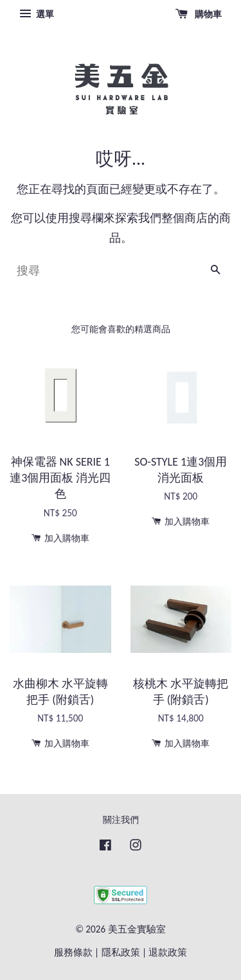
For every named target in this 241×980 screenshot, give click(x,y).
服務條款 (73, 952)
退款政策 (168, 952)
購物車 (199, 14)
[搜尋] (104, 271)
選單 (37, 14)
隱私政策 (121, 952)
